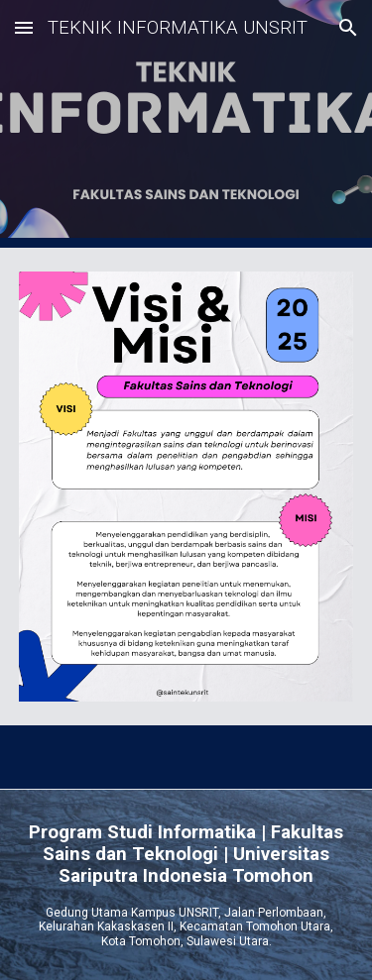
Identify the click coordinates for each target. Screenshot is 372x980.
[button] (24, 27)
